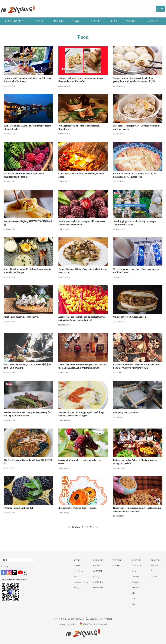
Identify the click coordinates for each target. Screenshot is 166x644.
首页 (68, 527)
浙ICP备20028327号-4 (67, 624)
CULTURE (96, 21)
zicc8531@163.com (76, 619)
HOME (77, 560)
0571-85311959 (106, 619)
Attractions (78, 571)
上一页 (76, 527)
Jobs (133, 593)
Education (136, 588)
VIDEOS (114, 21)
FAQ (133, 604)
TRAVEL (77, 21)
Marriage (135, 577)
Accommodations (81, 582)
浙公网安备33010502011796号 (94, 624)
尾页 (98, 527)
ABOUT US (154, 21)
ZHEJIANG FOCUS (16, 21)
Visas (134, 571)
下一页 (92, 527)
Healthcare (136, 582)
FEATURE (39, 21)
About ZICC (156, 566)
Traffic (134, 598)
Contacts (154, 577)
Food (76, 577)
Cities (153, 571)
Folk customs (98, 588)
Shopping (78, 588)
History (96, 577)
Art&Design (98, 582)
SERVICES (132, 21)
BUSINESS (58, 21)
